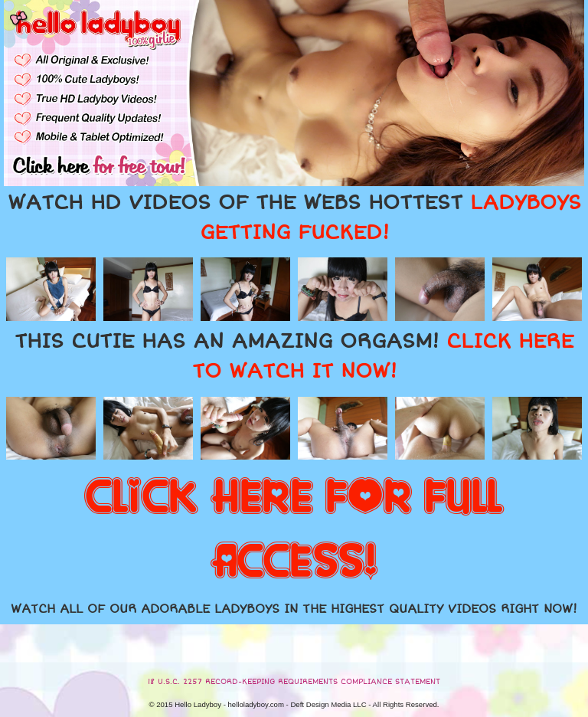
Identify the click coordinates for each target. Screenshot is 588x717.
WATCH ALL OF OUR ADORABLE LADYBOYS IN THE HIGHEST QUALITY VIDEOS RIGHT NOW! (294, 609)
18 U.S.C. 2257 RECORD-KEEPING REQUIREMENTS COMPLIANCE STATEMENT (294, 682)
